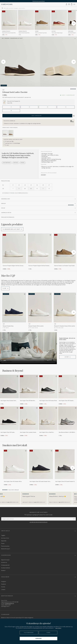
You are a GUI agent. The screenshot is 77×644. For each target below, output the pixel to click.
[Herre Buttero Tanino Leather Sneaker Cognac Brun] (59, 20)
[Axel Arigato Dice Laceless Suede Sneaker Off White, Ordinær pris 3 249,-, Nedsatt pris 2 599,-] (29, 421)
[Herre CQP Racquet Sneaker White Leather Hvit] (40, 307)
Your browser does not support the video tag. (28, 348)
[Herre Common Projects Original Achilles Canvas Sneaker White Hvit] (9, 20)
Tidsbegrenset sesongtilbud (39, 1)
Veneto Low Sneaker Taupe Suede (41, 33)
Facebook (3, 584)
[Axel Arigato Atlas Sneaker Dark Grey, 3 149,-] (9, 390)
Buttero (54, 31)
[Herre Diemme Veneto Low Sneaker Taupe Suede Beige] (43, 20)
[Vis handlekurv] (72, 4)
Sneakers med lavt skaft (16, 38)
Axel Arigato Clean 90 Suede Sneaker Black (7, 432)
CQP (3, 90)
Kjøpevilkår (4, 541)
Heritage (16, 163)
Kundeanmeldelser (6, 568)
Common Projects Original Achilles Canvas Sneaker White (13, 266)
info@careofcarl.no (9, 603)
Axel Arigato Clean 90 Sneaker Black (48, 401)
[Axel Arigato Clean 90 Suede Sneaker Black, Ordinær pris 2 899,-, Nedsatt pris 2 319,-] (9, 421)
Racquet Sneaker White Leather (36, 326)
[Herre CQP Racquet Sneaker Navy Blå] (14, 307)
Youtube (3, 587)
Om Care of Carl (5, 538)
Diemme (37, 31)
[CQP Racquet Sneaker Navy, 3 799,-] (14, 312)
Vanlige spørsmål (5, 565)
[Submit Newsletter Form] (74, 519)
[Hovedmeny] (74, 4)
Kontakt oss (4, 562)
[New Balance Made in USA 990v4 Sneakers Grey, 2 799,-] (68, 421)
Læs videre (58, 628)
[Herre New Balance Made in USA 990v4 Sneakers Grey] (68, 418)
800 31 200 (8, 605)
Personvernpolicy (5, 546)
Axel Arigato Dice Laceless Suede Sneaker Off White (28, 432)
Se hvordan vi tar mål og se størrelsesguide (15, 193)
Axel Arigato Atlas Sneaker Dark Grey (8, 401)
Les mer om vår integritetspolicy (38, 522)
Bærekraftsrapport (6, 549)
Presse (3, 543)
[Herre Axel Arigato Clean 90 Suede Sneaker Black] (9, 418)
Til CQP (5, 288)
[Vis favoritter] (69, 4)
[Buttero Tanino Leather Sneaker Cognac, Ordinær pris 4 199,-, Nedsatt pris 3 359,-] (59, 23)
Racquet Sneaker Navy (8, 326)
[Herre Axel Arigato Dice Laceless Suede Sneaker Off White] (29, 418)
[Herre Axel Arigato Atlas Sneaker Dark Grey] (9, 386)
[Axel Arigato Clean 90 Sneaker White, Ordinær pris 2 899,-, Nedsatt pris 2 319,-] (68, 390)
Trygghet (3, 535)
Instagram (4, 581)
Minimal (23, 163)
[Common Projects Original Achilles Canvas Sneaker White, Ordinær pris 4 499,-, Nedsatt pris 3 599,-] (9, 23)
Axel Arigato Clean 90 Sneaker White (66, 401)
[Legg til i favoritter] (24, 235)
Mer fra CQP (8, 276)
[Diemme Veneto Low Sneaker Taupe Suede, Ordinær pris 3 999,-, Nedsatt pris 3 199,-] (43, 23)
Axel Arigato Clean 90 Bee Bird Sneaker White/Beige (27, 401)
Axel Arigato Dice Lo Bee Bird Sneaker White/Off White (46, 432)
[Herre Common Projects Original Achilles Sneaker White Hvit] (26, 20)
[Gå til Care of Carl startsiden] (7, 4)
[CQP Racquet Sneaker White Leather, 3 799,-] (40, 312)
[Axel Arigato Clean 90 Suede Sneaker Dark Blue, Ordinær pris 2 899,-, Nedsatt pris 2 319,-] (41, 467)
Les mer (67, 357)
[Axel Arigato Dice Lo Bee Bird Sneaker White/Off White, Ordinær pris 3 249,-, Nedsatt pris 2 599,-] (48, 421)
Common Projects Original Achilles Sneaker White (39, 266)
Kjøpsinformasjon (5, 560)
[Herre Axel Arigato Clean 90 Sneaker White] (68, 386)
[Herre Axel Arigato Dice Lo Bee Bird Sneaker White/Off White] (48, 418)
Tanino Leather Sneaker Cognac (57, 33)
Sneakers (7, 38)
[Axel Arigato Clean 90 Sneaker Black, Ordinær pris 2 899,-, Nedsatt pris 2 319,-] (48, 390)
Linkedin (3, 590)
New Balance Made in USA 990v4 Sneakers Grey (67, 432)
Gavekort (3, 570)
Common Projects (6, 31)
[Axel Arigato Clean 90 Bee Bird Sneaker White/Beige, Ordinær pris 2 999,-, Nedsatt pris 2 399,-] (29, 390)
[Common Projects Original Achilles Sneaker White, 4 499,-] (26, 23)
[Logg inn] (66, 4)
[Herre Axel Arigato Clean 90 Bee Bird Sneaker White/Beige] (29, 386)
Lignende (12, 224)
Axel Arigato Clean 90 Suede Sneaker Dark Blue (40, 481)
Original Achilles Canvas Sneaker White (9, 33)
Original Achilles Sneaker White (24, 33)
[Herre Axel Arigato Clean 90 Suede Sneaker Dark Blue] (41, 464)
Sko (3, 38)
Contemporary (7, 163)
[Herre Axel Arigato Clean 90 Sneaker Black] (48, 386)
